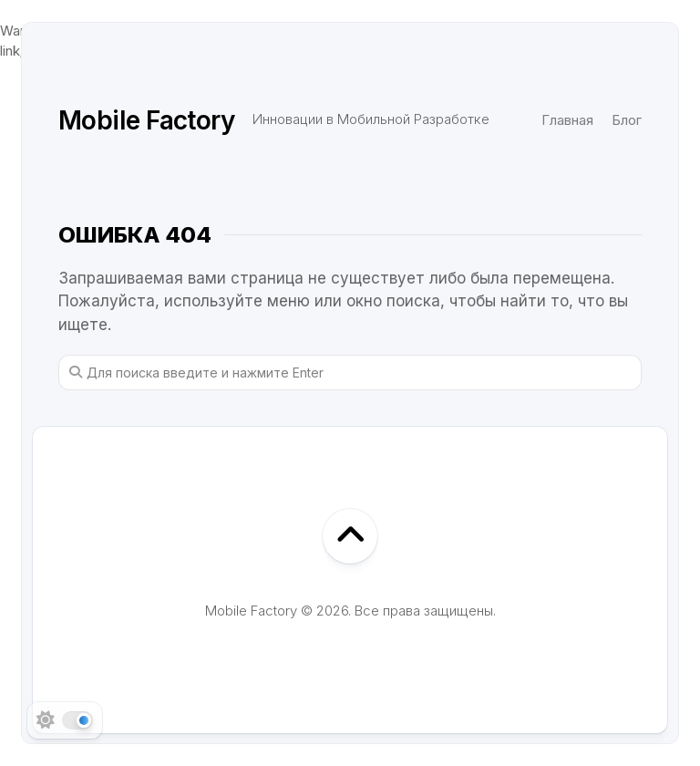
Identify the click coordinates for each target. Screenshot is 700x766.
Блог (627, 120)
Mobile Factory (146, 120)
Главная (567, 120)
